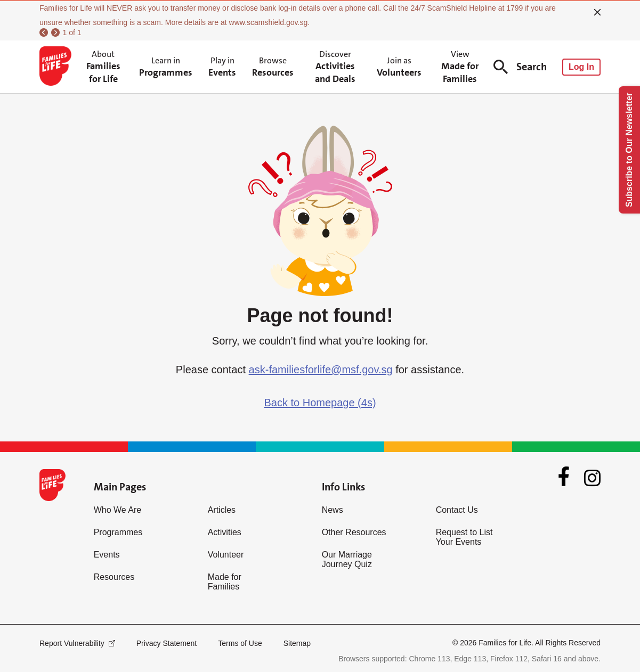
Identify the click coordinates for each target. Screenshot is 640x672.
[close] (597, 12)
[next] (55, 32)
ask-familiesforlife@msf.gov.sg (321, 370)
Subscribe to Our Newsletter (629, 150)
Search (520, 67)
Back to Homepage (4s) (320, 403)
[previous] (44, 32)
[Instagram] (592, 478)
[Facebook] (564, 478)
